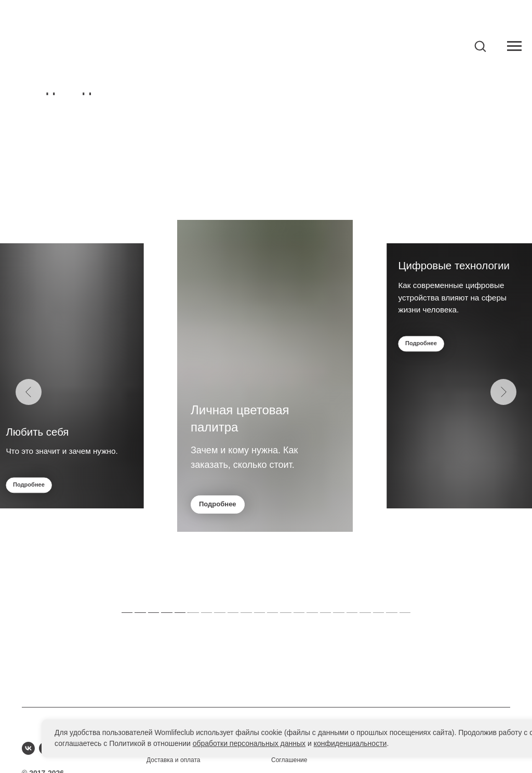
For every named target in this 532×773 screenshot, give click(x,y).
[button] (480, 46)
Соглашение (289, 760)
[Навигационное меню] (514, 46)
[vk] (28, 748)
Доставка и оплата (174, 760)
